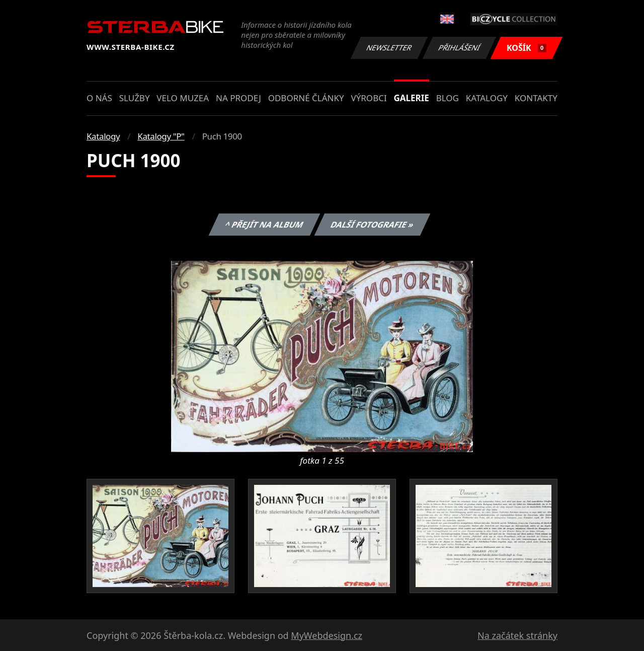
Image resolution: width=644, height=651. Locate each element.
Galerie (412, 98)
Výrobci (369, 98)
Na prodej (238, 98)
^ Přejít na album (264, 225)
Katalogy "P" (161, 136)
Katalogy (487, 98)
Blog (448, 98)
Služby (135, 98)
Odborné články (306, 98)
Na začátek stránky (517, 635)
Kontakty (536, 98)
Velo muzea (183, 98)
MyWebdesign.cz (327, 635)
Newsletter (389, 48)
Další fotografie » (373, 225)
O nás (99, 98)
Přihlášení (459, 48)
